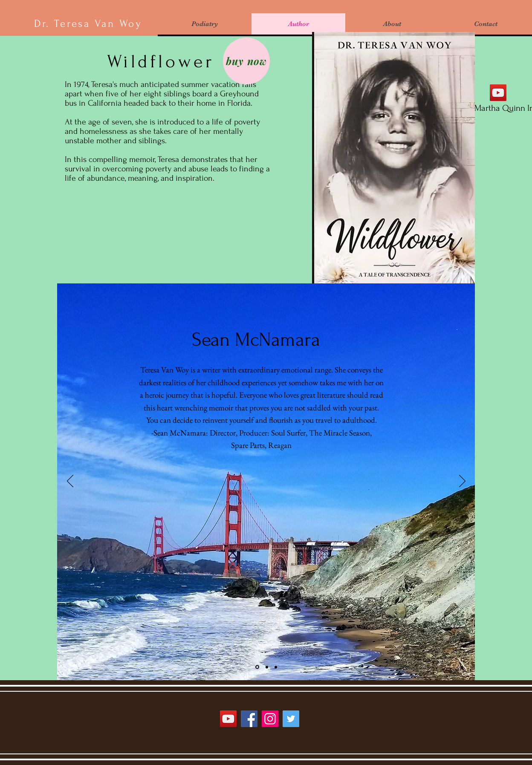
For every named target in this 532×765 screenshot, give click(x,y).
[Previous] (70, 482)
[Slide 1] (257, 667)
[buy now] (246, 61)
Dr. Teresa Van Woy (88, 24)
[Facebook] (249, 719)
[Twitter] (291, 719)
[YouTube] (228, 719)
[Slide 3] (276, 667)
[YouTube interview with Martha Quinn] (498, 93)
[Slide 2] (267, 667)
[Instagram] (270, 719)
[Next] (462, 482)
